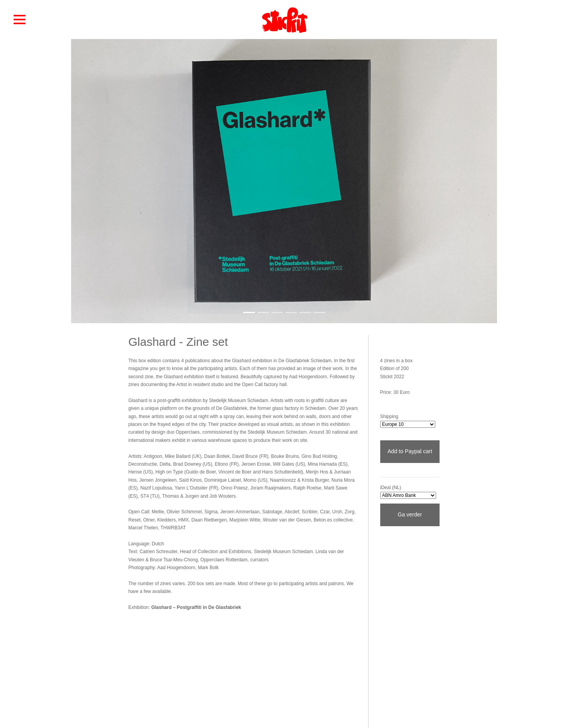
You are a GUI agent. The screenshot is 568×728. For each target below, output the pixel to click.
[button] (20, 19)
